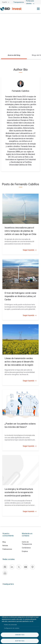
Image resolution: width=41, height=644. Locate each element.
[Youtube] (26, 567)
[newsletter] (5, 573)
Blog (4, 542)
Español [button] (5, 2)
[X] (19, 567)
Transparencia (19, 2)
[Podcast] (33, 567)
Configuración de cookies (12, 628)
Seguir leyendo (30, 250)
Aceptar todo (20, 641)
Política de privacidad (10, 625)
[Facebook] (5, 567)
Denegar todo (20, 635)
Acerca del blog (14, 55)
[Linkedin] (12, 567)
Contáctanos (26, 548)
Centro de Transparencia (27, 543)
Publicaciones (7, 549)
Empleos (25, 551)
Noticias (5, 546)
